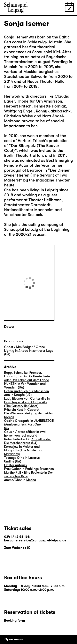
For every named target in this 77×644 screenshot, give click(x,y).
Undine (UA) (13, 461)
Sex (7, 428)
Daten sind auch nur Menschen (26, 391)
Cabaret (33, 410)
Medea (31, 480)
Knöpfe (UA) (23, 395)
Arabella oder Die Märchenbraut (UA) (28, 441)
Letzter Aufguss (15, 465)
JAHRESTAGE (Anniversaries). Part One (29, 423)
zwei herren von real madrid (25, 434)
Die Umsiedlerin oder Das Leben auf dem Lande (27, 378)
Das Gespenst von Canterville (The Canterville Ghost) (26, 404)
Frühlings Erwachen (40, 469)
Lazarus (34, 458)
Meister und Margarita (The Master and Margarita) (24, 450)
